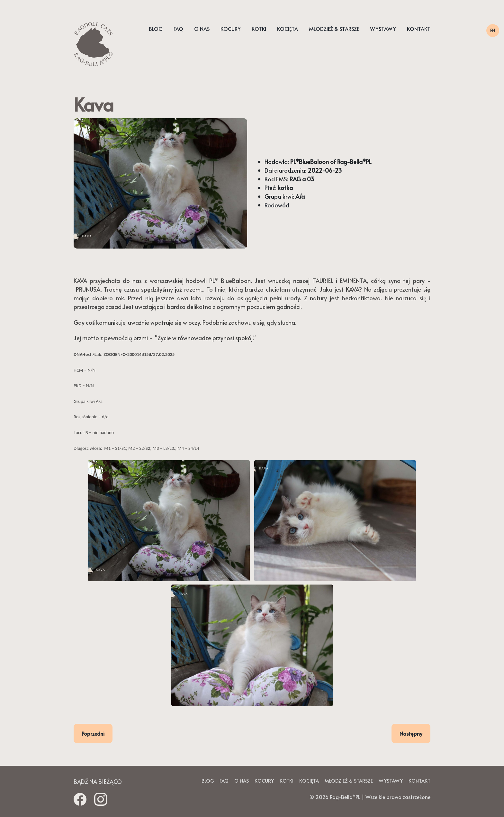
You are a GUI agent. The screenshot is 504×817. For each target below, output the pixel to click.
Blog (156, 29)
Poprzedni (93, 733)
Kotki (259, 29)
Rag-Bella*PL (345, 797)
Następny (411, 733)
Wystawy (383, 29)
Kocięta (288, 29)
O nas (202, 29)
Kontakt (419, 29)
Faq (178, 29)
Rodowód (277, 205)
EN (493, 30)
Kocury (231, 29)
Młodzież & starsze (334, 29)
